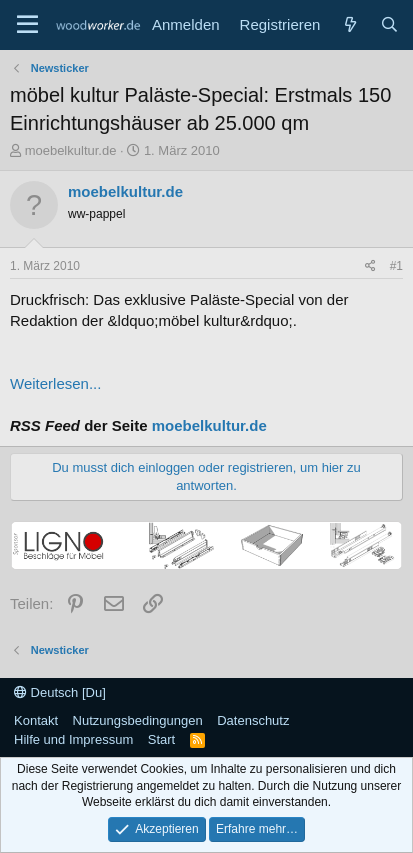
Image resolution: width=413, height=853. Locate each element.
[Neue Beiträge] (349, 24)
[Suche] (389, 24)
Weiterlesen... (55, 383)
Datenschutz (253, 720)
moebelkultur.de (71, 150)
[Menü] (27, 25)
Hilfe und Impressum (73, 739)
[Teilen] (370, 266)
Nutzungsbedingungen (138, 720)
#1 (396, 266)
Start (161, 739)
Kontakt (36, 720)
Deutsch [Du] (60, 692)
